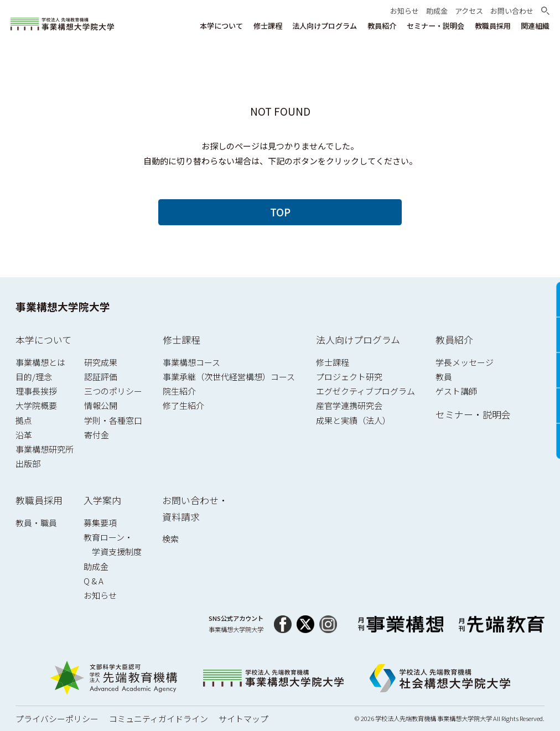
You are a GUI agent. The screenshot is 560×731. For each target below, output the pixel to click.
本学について (43, 339)
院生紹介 (179, 391)
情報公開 (101, 405)
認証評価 (101, 377)
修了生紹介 (183, 405)
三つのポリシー (113, 391)
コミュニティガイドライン (159, 719)
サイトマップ (243, 719)
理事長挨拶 (36, 391)
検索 (170, 539)
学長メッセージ (465, 362)
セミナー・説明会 (473, 414)
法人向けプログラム (358, 339)
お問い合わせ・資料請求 (195, 508)
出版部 (28, 463)
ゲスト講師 (456, 391)
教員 (444, 377)
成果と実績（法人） (353, 420)
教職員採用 (39, 500)
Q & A (94, 581)
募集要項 (100, 523)
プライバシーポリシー (57, 719)
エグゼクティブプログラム (365, 391)
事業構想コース (191, 362)
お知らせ (100, 595)
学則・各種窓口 (113, 420)
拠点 (24, 420)
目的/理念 (34, 377)
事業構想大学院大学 (63, 306)
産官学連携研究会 (349, 405)
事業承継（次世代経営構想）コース (229, 377)
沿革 (24, 435)
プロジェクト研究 (349, 377)
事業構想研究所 (45, 449)
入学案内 (102, 500)
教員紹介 (454, 339)
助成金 (96, 566)
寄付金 (97, 435)
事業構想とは (40, 362)
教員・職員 (36, 523)
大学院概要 (36, 405)
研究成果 (101, 362)
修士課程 (182, 339)
